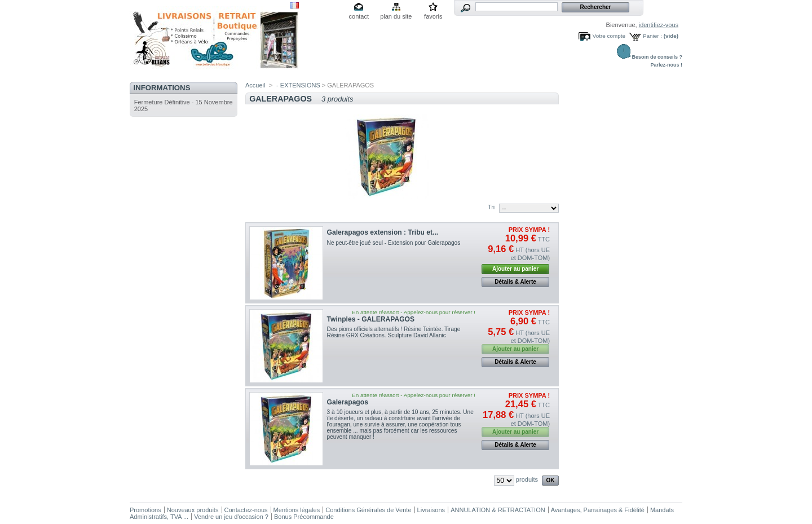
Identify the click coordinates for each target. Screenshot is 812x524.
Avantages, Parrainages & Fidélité (598, 510)
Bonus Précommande (304, 517)
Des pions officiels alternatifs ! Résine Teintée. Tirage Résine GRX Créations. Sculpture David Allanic (394, 332)
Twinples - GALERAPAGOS (371, 319)
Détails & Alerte (515, 282)
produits (527, 479)
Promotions (145, 510)
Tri (491, 207)
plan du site (396, 16)
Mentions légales (297, 510)
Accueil (255, 85)
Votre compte (609, 36)
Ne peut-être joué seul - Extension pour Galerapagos (394, 243)
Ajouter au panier (515, 269)
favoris (433, 16)
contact (359, 16)
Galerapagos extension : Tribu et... (383, 232)
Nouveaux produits (193, 510)
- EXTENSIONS (298, 85)
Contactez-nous (246, 510)
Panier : (652, 36)
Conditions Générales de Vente (368, 510)
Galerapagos (348, 402)
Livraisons (431, 510)
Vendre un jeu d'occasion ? (231, 517)
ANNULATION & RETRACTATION (498, 510)
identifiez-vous (659, 25)
